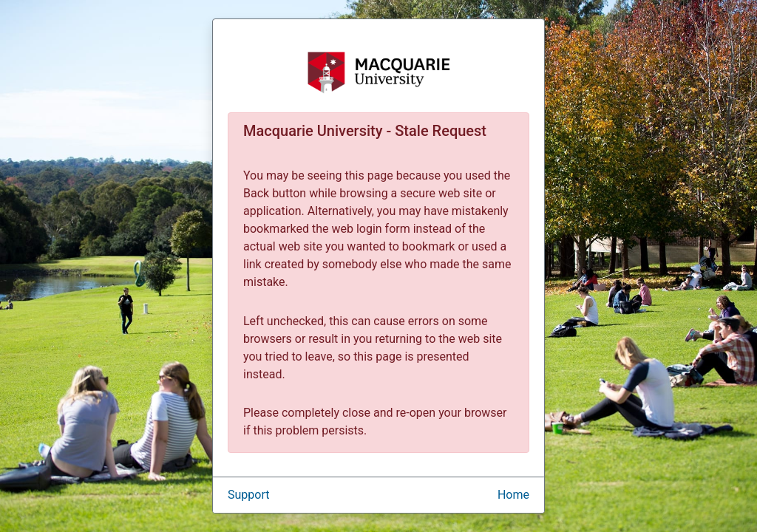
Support (248, 495)
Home (513, 495)
